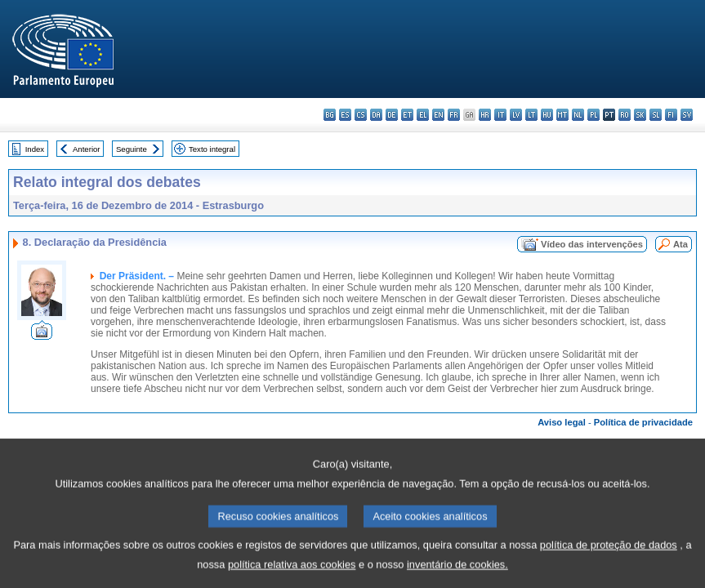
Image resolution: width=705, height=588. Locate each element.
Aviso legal (562, 422)
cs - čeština (361, 115)
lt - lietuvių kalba (531, 115)
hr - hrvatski (485, 115)
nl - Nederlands (578, 115)
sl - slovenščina (656, 115)
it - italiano (500, 115)
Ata (680, 244)
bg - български (330, 115)
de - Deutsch (392, 115)
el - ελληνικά (423, 115)
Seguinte (132, 149)
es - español (345, 115)
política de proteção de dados (609, 557)
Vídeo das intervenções (592, 244)
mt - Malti (562, 115)
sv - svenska (687, 115)
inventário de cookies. (457, 576)
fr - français (454, 115)
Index (35, 149)
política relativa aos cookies (292, 576)
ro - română (625, 115)
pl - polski (593, 115)
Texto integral (212, 149)
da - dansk (376, 115)
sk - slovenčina (640, 115)
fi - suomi (671, 115)
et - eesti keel (407, 115)
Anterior (87, 149)
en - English (438, 115)
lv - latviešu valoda (516, 115)
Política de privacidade (643, 422)
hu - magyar (547, 115)
